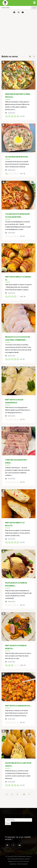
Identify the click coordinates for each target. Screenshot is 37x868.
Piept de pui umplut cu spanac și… (18, 278)
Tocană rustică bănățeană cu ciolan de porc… (17, 215)
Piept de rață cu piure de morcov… (16, 647)
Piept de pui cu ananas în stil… (18, 706)
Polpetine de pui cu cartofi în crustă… (18, 764)
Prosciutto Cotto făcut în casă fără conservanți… (17, 338)
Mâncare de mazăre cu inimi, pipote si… (18, 95)
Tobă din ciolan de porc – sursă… (17, 461)
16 (24, 794)
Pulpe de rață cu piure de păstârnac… (16, 584)
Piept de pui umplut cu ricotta (15, 524)
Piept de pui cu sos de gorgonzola (14, 401)
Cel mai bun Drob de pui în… (17, 157)
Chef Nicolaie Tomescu (24, 856)
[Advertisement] (18, 35)
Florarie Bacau (20, 859)
